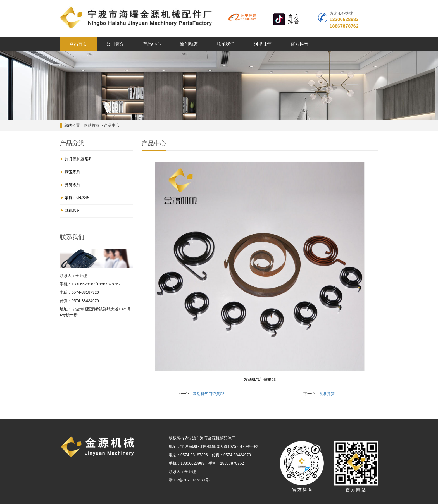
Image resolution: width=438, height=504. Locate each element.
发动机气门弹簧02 (209, 394)
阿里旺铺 (263, 44)
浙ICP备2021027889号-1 (191, 480)
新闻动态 (189, 44)
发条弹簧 (327, 394)
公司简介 (115, 44)
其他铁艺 (73, 211)
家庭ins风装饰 (77, 198)
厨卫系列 (73, 172)
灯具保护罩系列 (78, 159)
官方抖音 (299, 44)
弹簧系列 (73, 185)
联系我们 (226, 44)
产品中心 (152, 44)
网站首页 (78, 44)
